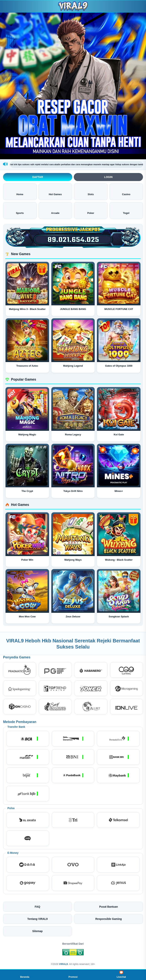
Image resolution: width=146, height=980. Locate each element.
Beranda (25, 974)
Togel (126, 210)
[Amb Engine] (73, 953)
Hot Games (55, 191)
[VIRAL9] (73, 6)
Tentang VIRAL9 (37, 919)
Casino (126, 191)
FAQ (38, 907)
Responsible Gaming (108, 919)
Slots (91, 191)
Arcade (55, 210)
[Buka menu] (6, 6)
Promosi (73, 974)
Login (108, 177)
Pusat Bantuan (109, 907)
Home (20, 191)
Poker (91, 210)
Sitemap (37, 931)
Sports (20, 210)
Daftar (38, 177)
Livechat (121, 974)
